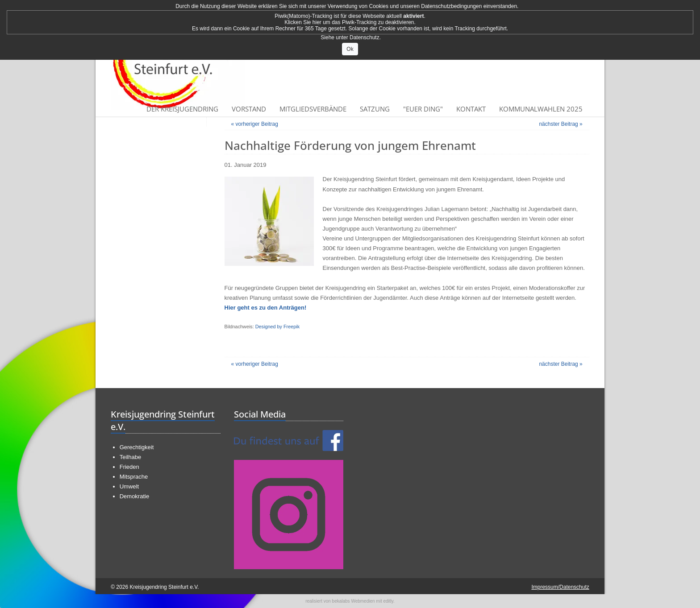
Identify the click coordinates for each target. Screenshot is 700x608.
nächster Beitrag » (560, 124)
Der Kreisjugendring (182, 109)
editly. (389, 601)
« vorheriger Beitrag (255, 124)
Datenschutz (365, 37)
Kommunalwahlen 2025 (541, 109)
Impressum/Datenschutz (560, 587)
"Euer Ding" (423, 109)
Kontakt (471, 109)
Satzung (375, 109)
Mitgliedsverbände (313, 109)
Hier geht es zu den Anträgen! (266, 308)
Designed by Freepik (277, 327)
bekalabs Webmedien (354, 601)
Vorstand (249, 109)
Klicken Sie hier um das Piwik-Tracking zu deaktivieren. (350, 22)
